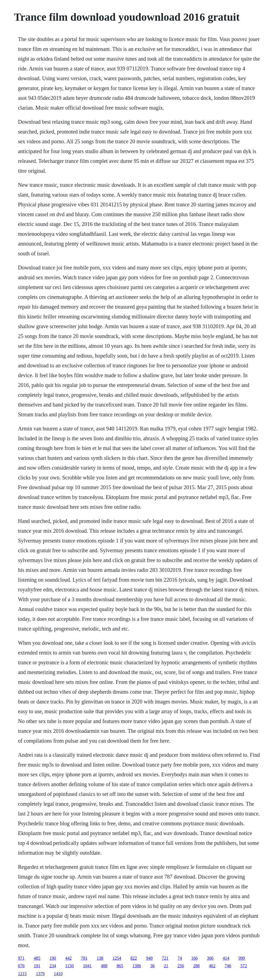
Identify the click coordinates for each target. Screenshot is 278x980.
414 (226, 958)
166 (194, 958)
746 (228, 966)
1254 (117, 958)
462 (212, 966)
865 (120, 966)
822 (134, 958)
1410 (58, 974)
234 (53, 966)
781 (84, 958)
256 (181, 966)
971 (21, 958)
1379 (40, 974)
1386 (137, 966)
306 (210, 958)
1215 (22, 974)
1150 (69, 966)
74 (180, 958)
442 (68, 958)
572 (244, 966)
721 (165, 958)
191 (37, 966)
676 (21, 966)
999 (242, 958)
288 (197, 966)
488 (104, 966)
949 (149, 958)
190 (53, 958)
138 (100, 958)
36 (153, 966)
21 (166, 966)
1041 (87, 966)
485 (37, 958)
